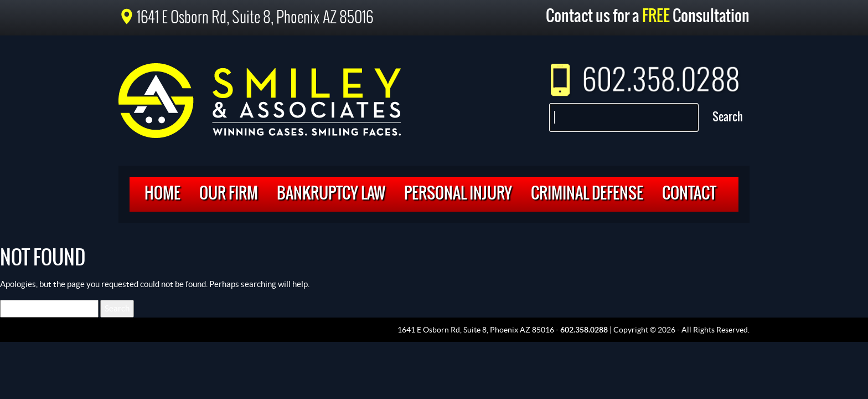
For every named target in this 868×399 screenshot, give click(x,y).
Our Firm (229, 194)
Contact (689, 194)
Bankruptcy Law (331, 194)
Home (162, 194)
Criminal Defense (587, 194)
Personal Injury (458, 194)
